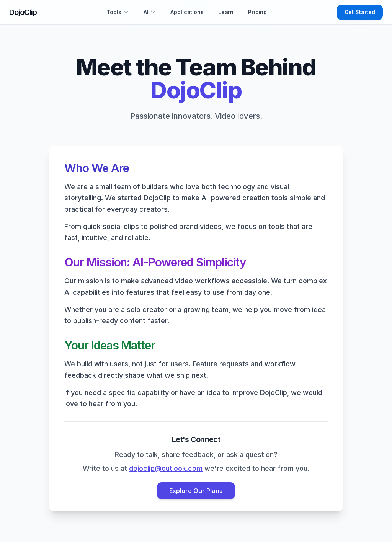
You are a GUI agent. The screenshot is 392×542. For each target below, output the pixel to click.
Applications (187, 12)
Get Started (360, 12)
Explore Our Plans (196, 491)
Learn (226, 12)
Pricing (257, 12)
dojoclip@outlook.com (166, 468)
